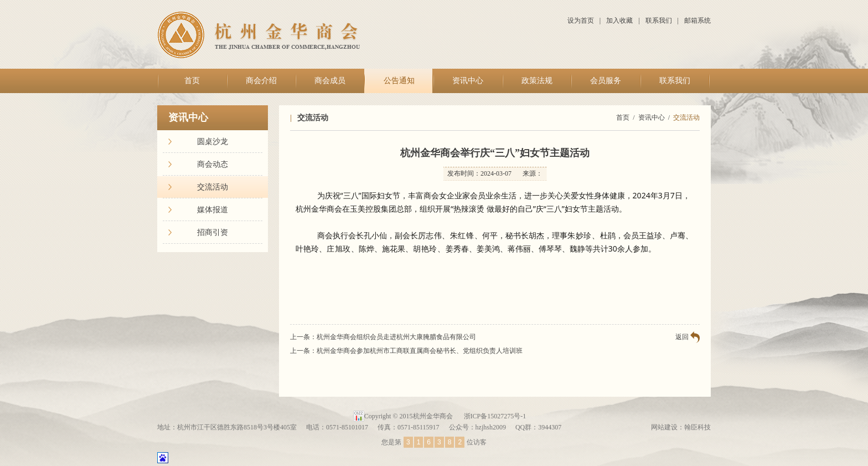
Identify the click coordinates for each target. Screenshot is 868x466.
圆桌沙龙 (213, 142)
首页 (192, 81)
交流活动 (213, 187)
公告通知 (399, 81)
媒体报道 (213, 210)
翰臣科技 (697, 427)
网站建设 (664, 427)
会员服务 (606, 81)
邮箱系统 (697, 21)
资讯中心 (468, 81)
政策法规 (537, 81)
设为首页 (581, 21)
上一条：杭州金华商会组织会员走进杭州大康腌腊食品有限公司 (383, 337)
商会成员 (330, 81)
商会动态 (213, 164)
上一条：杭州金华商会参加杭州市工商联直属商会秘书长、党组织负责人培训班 (406, 351)
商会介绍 (261, 81)
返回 (682, 337)
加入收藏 (619, 21)
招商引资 (213, 232)
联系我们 (659, 21)
